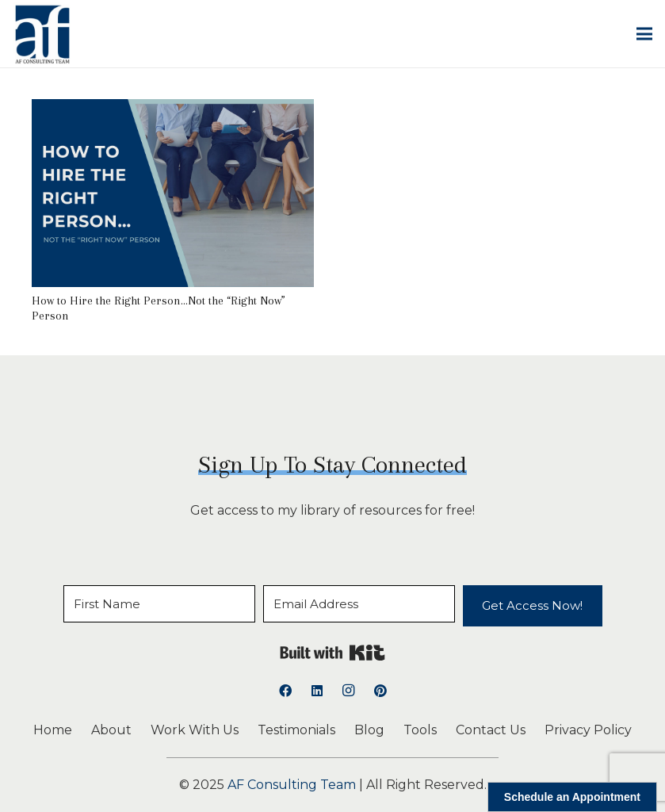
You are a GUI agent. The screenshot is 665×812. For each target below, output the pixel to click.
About (111, 730)
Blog (369, 730)
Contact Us (491, 730)
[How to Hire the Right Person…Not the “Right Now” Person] (173, 110)
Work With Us (195, 730)
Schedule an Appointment (572, 797)
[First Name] (159, 604)
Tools (420, 730)
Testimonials (296, 730)
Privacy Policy (588, 730)
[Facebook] (285, 691)
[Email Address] (359, 604)
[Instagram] (349, 691)
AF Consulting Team (292, 785)
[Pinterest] (380, 691)
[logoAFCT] (42, 34)
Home (53, 730)
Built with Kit (332, 653)
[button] (644, 34)
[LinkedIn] (317, 691)
